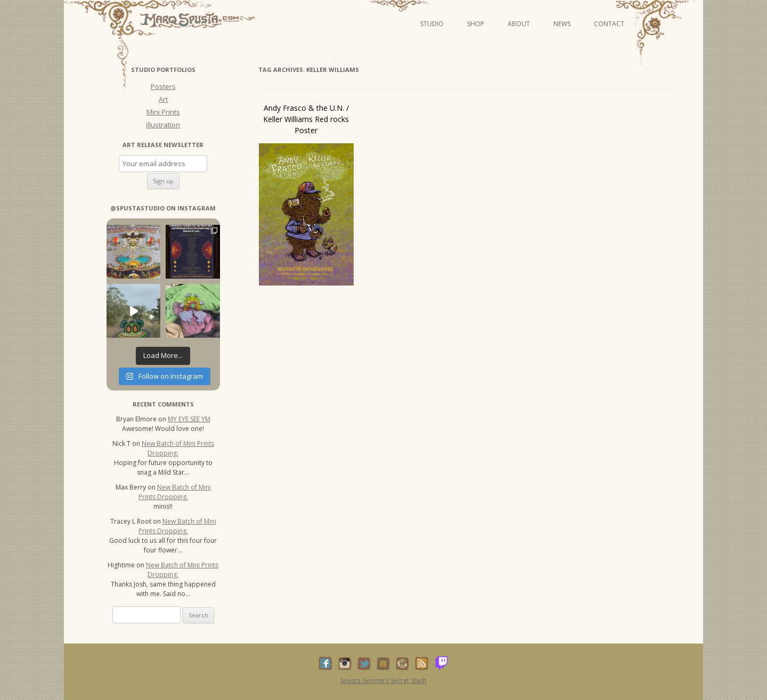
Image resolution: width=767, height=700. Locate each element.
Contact (609, 24)
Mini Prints (163, 112)
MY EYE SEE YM (189, 419)
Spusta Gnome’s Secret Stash (383, 681)
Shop (476, 24)
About (519, 24)
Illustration (163, 125)
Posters (163, 86)
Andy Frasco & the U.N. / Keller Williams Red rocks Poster (306, 119)
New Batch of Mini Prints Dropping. (178, 448)
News (562, 24)
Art (163, 99)
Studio (432, 24)
